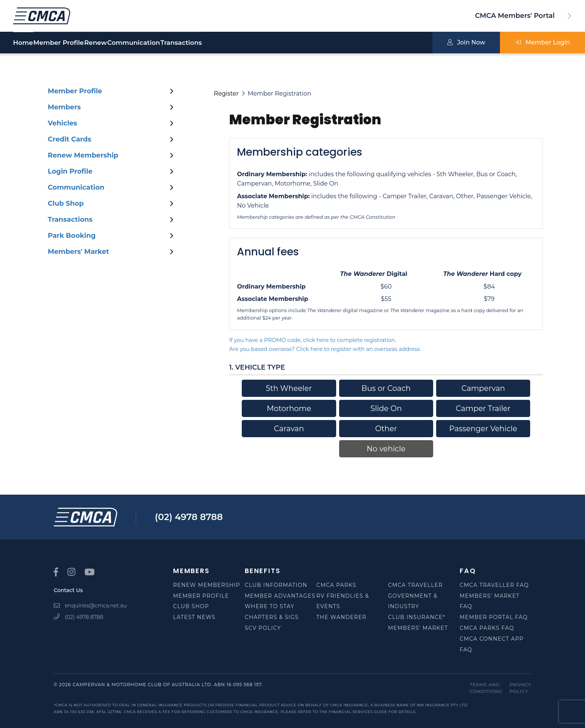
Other (386, 429)
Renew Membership (207, 585)
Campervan (483, 388)
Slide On (386, 408)
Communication (188, 43)
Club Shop (191, 606)
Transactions (254, 43)
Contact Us (68, 590)
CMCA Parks (336, 585)
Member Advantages (280, 596)
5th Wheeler (289, 388)
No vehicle (386, 449)
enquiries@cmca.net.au (90, 606)
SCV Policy (263, 628)
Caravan (289, 429)
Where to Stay (270, 606)
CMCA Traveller (415, 585)
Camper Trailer (483, 408)
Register (226, 94)
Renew (132, 43)
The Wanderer (341, 617)
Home (23, 43)
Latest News (194, 617)
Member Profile (77, 43)
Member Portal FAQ (494, 617)
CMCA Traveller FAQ (494, 585)
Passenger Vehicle (483, 429)
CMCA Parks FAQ (487, 628)
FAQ (468, 571)
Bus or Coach (386, 388)
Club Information (276, 585)
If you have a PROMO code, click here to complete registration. (313, 340)
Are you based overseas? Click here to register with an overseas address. (325, 349)
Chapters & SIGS (272, 617)
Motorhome (289, 408)
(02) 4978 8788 (189, 517)
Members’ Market (418, 628)
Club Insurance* (417, 617)
